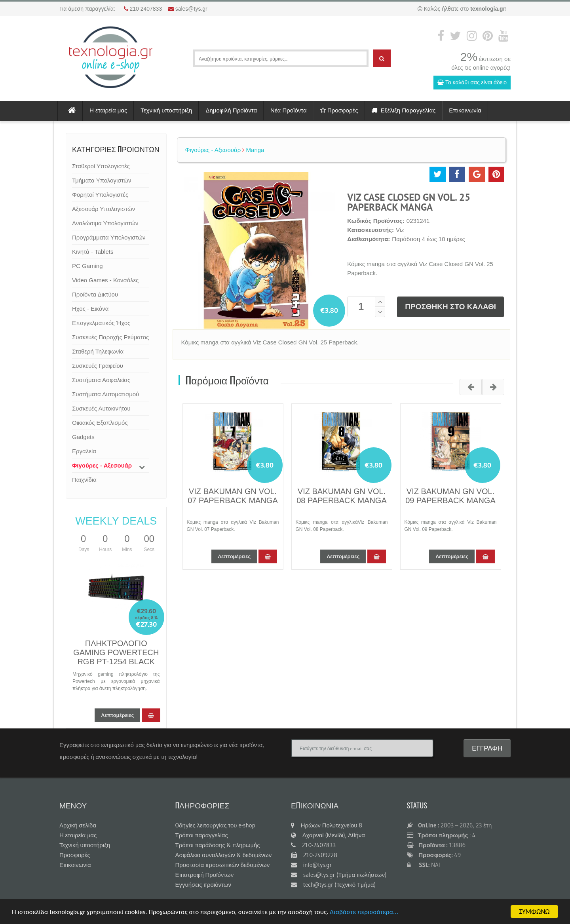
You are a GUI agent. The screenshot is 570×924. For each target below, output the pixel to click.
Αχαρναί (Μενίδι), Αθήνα (328, 835)
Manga (253, 150)
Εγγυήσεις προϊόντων (203, 885)
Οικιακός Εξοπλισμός (100, 423)
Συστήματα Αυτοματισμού (105, 394)
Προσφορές (339, 110)
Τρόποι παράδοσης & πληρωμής (218, 845)
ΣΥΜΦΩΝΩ (534, 912)
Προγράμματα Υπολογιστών (109, 237)
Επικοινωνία (465, 110)
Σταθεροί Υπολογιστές (101, 166)
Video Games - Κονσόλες (105, 280)
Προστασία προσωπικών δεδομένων (223, 865)
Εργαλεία (84, 451)
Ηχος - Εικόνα (90, 309)
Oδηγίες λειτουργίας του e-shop (215, 825)
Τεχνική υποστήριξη (166, 110)
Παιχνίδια (84, 480)
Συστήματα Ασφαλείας (101, 380)
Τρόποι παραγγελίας (202, 835)
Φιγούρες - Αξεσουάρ (102, 465)
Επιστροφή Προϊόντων (205, 875)
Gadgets (83, 437)
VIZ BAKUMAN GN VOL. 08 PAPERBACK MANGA (341, 496)
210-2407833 (313, 845)
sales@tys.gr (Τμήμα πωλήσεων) (339, 875)
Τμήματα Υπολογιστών (102, 180)
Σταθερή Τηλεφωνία (98, 351)
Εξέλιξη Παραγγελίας (403, 110)
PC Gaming (87, 266)
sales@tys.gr (191, 9)
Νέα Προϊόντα (289, 110)
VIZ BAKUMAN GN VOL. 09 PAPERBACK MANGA (450, 496)
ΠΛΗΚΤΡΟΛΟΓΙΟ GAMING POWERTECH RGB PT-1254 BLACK (116, 652)
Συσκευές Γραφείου (98, 366)
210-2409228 (314, 855)
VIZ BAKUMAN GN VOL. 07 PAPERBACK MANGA (233, 496)
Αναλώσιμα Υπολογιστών (105, 223)
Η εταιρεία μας (108, 110)
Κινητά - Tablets (93, 252)
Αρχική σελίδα (78, 825)
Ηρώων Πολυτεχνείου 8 (327, 825)
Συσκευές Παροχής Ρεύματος (110, 337)
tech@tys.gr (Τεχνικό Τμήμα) (333, 885)
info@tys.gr (311, 865)
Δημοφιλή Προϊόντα (231, 110)
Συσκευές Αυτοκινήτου (101, 408)
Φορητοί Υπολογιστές (100, 195)
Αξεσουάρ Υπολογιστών (104, 209)
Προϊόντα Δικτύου (95, 294)
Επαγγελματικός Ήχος (101, 323)
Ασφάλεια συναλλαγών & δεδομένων (224, 855)
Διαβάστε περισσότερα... (364, 912)
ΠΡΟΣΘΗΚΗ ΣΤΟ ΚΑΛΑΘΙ (450, 307)
